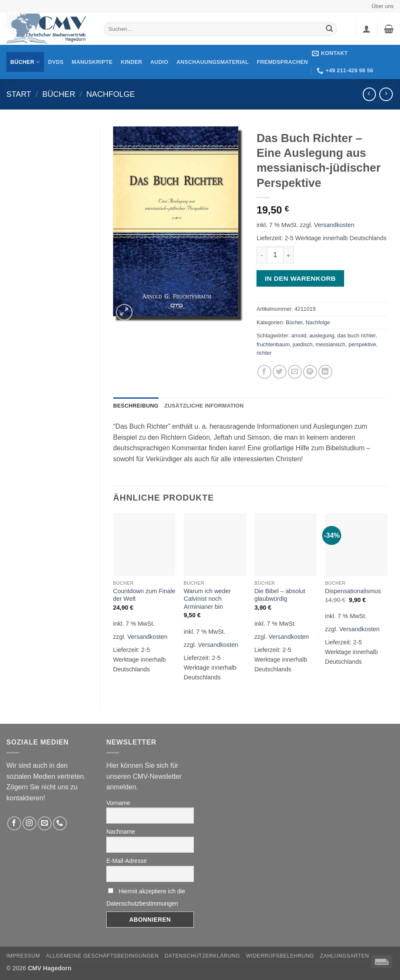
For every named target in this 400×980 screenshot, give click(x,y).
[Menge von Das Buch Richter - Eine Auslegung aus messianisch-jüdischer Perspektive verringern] (262, 255)
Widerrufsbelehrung (280, 956)
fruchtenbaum (273, 344)
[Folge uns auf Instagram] (29, 823)
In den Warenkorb (301, 278)
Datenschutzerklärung (203, 956)
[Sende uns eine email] (45, 823)
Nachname (121, 832)
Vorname (118, 803)
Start (19, 94)
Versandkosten (334, 225)
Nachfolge (110, 94)
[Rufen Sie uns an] (60, 823)
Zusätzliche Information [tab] (204, 406)
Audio (159, 62)
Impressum (23, 956)
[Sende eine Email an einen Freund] (295, 372)
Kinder (131, 62)
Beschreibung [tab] (136, 406)
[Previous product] (386, 94)
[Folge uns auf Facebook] (14, 823)
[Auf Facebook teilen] (264, 372)
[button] (367, 29)
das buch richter (356, 335)
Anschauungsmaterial (213, 62)
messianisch (331, 344)
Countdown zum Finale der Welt (144, 595)
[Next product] (369, 94)
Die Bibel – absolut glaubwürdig (280, 595)
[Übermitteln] (329, 29)
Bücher (25, 62)
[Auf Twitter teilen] (280, 372)
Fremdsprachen (283, 62)
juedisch (303, 344)
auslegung (322, 335)
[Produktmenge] (275, 255)
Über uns (383, 6)
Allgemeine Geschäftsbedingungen (102, 956)
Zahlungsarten (345, 956)
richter (264, 353)
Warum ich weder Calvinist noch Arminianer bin (207, 599)
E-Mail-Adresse (127, 861)
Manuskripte (92, 62)
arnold (299, 335)
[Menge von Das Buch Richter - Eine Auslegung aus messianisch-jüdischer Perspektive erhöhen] (289, 255)
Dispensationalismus (353, 591)
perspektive (362, 344)
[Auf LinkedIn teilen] (325, 372)
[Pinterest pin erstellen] (310, 372)
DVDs (56, 62)
